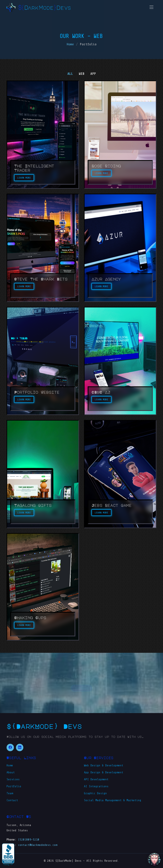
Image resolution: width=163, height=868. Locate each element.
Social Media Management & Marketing (113, 800)
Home (70, 44)
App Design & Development (104, 772)
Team (10, 793)
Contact (12, 800)
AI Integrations (96, 786)
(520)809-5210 (29, 840)
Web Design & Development (104, 766)
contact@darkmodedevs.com (38, 845)
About (11, 772)
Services (13, 779)
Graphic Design (95, 793)
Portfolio (14, 786)
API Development (96, 779)
